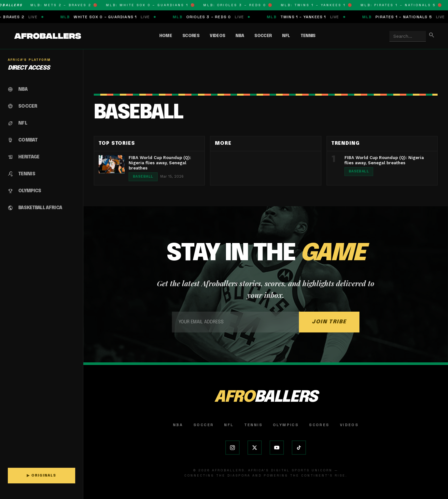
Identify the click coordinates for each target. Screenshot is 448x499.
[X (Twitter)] (255, 448)
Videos (217, 36)
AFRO (266, 397)
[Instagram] (232, 448)
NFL (286, 36)
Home (166, 36)
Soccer (263, 36)
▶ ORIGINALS (41, 476)
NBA (240, 36)
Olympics (286, 425)
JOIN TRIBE (329, 322)
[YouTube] (277, 448)
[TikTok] (299, 448)
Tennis (308, 36)
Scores (191, 36)
